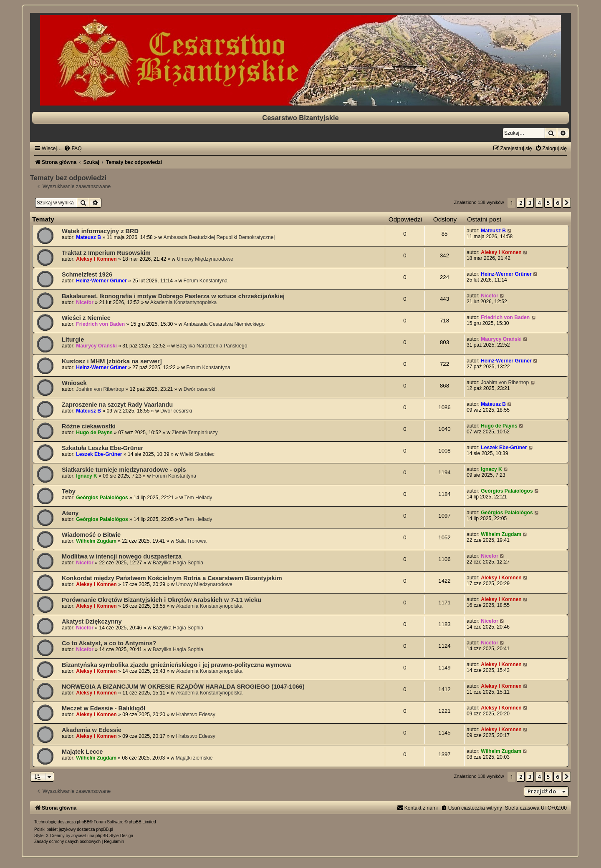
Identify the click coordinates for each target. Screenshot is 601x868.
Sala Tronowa (191, 541)
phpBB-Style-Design (114, 836)
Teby (69, 491)
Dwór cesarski (199, 389)
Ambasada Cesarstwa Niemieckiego (224, 324)
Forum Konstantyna (206, 281)
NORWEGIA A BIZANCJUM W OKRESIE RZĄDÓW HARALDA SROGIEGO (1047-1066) (183, 687)
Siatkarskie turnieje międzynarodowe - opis (124, 470)
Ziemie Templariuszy (195, 433)
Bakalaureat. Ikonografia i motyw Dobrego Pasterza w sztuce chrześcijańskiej (173, 296)
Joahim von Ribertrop (100, 389)
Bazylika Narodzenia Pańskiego (212, 346)
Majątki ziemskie (194, 758)
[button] (567, 203)
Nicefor (85, 302)
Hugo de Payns (94, 433)
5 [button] (548, 203)
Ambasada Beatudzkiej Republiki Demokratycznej (219, 237)
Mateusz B (88, 237)
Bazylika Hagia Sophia (178, 563)
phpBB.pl (105, 829)
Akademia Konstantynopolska (183, 302)
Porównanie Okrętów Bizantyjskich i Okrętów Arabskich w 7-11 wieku (162, 600)
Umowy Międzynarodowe (205, 259)
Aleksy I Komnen (96, 259)
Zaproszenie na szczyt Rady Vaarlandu (117, 405)
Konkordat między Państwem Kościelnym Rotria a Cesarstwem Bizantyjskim (172, 578)
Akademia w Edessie (92, 730)
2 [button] (521, 203)
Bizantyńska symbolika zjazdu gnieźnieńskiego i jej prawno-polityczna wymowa (176, 665)
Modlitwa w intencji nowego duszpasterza (122, 556)
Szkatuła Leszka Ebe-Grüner (102, 448)
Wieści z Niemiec (86, 318)
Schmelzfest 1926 (87, 274)
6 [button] (557, 203)
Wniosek (74, 383)
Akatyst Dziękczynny (92, 621)
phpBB (83, 822)
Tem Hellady (198, 498)
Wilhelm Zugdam (96, 541)
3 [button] (530, 203)
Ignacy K (86, 476)
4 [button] (539, 203)
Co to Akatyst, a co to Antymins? (109, 643)
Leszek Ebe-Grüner (99, 454)
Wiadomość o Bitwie (91, 535)
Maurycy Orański (96, 346)
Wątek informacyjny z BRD (100, 231)
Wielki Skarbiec (197, 454)
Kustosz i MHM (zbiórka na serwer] (112, 361)
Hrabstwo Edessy (196, 715)
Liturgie (73, 340)
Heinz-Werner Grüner (101, 281)
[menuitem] (73, 148)
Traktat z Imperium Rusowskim (106, 253)
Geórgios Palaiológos (102, 498)
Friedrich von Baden (100, 324)
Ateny (70, 513)
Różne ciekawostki (89, 426)
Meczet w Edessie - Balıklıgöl (104, 708)
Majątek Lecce (82, 752)
